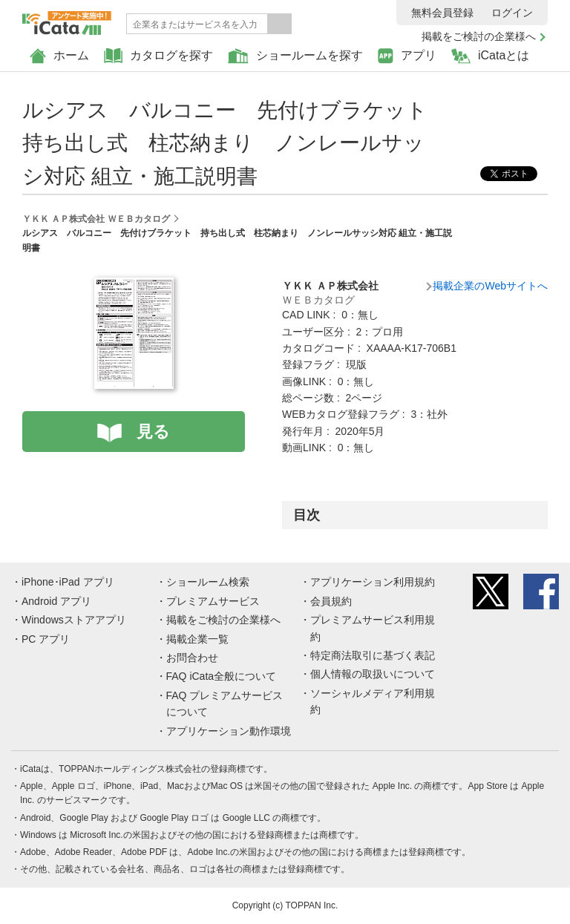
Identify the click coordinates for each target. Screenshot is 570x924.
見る (153, 432)
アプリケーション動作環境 (229, 731)
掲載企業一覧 (197, 639)
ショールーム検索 (208, 582)
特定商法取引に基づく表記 (373, 655)
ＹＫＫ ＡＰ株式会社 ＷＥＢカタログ (96, 219)
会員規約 (331, 601)
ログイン (512, 13)
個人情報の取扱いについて (373, 674)
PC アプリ (46, 639)
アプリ (407, 56)
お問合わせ (192, 658)
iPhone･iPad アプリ (68, 582)
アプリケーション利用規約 (373, 582)
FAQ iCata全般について (222, 676)
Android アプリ (56, 601)
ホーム (59, 56)
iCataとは (490, 56)
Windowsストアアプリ (74, 620)
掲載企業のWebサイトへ (490, 286)
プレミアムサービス (213, 601)
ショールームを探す (295, 56)
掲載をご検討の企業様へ (479, 36)
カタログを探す (158, 56)
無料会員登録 (442, 13)
